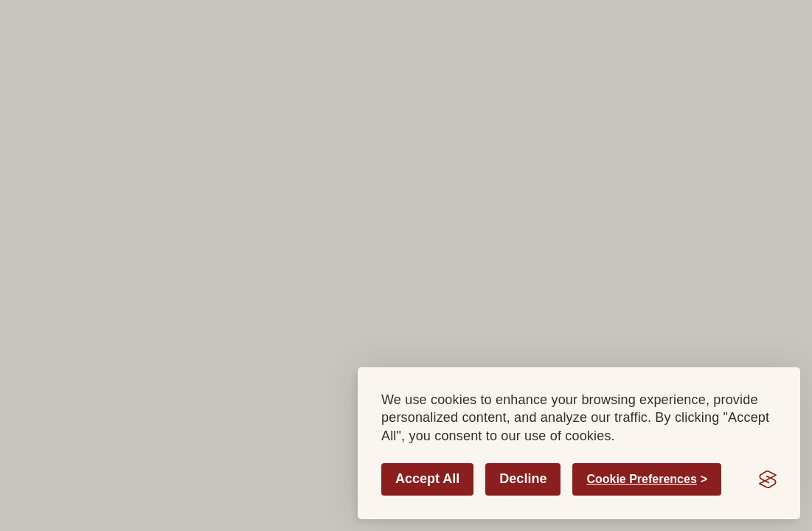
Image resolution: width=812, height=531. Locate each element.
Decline (523, 479)
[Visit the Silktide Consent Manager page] (768, 479)
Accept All (427, 479)
